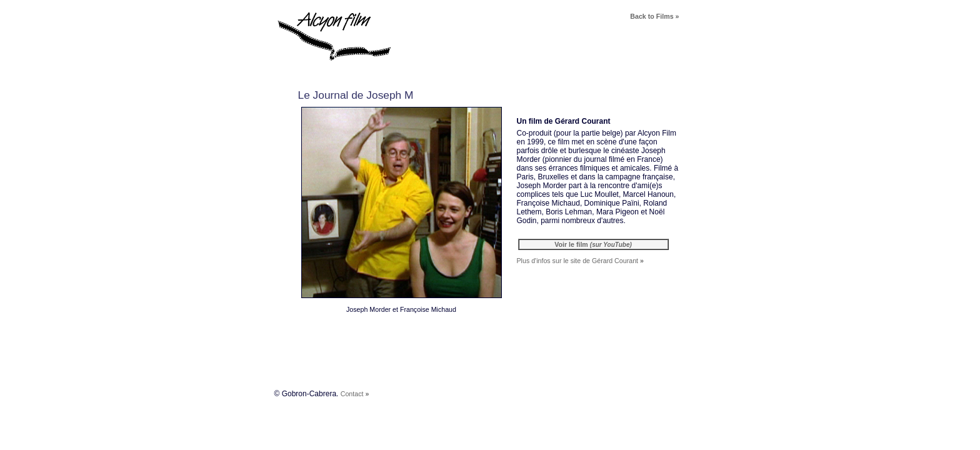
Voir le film (593, 244)
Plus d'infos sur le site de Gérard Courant (580, 261)
